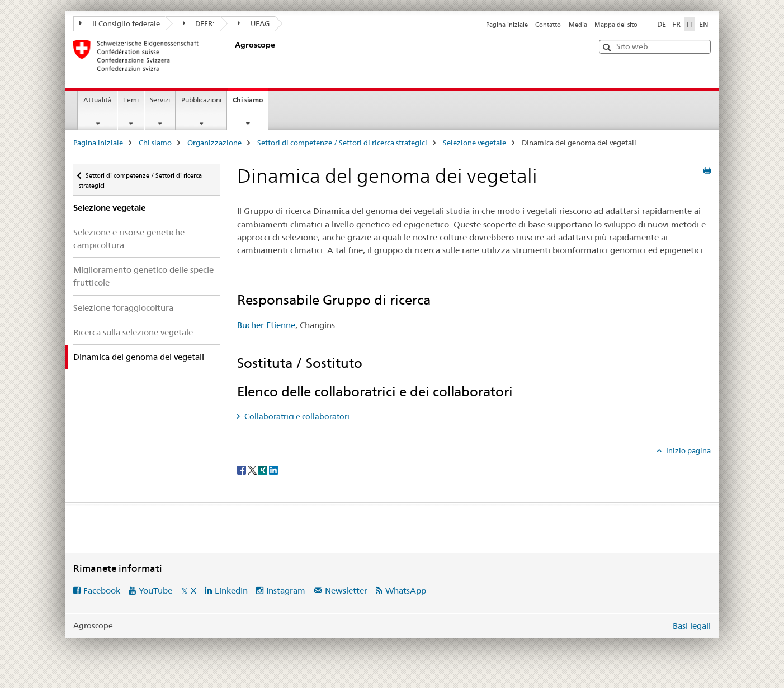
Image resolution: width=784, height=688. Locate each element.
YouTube (155, 590)
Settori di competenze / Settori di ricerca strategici (342, 143)
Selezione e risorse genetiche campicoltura (129, 239)
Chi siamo (250, 103)
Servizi (160, 100)
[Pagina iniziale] (233, 55)
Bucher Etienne (266, 325)
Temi (131, 100)
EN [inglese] (704, 24)
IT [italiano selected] (690, 24)
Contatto (548, 25)
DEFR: (199, 23)
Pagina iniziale (507, 25)
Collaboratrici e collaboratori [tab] (296, 416)
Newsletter (346, 590)
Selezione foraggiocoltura (123, 308)
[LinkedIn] (273, 469)
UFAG (254, 23)
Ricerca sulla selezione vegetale (133, 332)
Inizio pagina (688, 450)
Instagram (286, 590)
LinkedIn (231, 590)
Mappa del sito (616, 25)
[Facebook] (242, 469)
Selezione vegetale (474, 143)
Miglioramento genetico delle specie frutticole (143, 276)
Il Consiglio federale (120, 23)
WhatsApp (406, 590)
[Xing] (264, 469)
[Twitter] (253, 469)
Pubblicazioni (201, 100)
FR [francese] (676, 24)
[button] (608, 47)
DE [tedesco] (662, 24)
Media (578, 25)
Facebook (102, 590)
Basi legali (692, 626)
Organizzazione (214, 143)
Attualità (98, 100)
